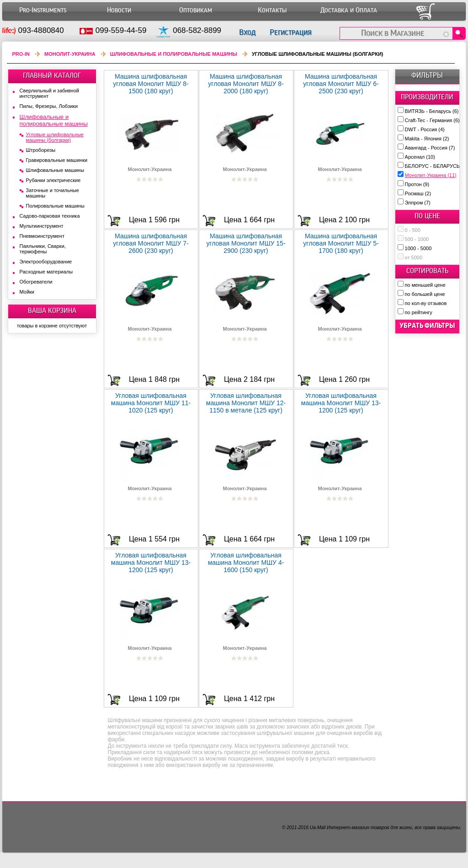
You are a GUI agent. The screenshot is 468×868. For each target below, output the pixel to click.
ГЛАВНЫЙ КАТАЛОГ (52, 75)
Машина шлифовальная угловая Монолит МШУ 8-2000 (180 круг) (246, 84)
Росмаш (418, 193)
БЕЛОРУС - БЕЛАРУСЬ (436, 166)
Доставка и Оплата (349, 10)
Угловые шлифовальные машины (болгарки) (55, 137)
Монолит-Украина (431, 175)
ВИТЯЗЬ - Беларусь (432, 111)
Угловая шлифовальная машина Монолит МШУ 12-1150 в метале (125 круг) (246, 403)
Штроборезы (41, 150)
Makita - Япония (427, 139)
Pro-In (21, 54)
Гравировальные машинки (57, 160)
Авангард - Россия (430, 148)
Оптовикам (196, 10)
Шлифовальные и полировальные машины (174, 54)
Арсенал (420, 157)
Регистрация (290, 32)
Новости (119, 10)
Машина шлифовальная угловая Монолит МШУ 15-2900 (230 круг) (246, 243)
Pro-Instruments (43, 10)
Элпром (418, 203)
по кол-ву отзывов (426, 303)
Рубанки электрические (53, 180)
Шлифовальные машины (55, 170)
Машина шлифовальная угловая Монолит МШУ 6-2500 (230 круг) (341, 84)
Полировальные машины (55, 206)
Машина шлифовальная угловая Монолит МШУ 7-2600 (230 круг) (151, 243)
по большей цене (425, 294)
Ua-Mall (318, 828)
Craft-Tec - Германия (432, 120)
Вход (247, 32)
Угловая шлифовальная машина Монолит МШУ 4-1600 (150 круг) (246, 563)
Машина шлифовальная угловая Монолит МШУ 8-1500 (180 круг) (151, 84)
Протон (417, 184)
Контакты (272, 10)
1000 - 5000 (418, 248)
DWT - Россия (425, 129)
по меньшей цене (425, 285)
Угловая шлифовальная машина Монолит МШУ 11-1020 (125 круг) (151, 403)
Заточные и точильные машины (53, 193)
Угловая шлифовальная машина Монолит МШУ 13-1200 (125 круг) (341, 403)
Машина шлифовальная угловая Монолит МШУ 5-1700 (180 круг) (341, 243)
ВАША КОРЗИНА (52, 311)
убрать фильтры (427, 326)
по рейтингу (419, 312)
